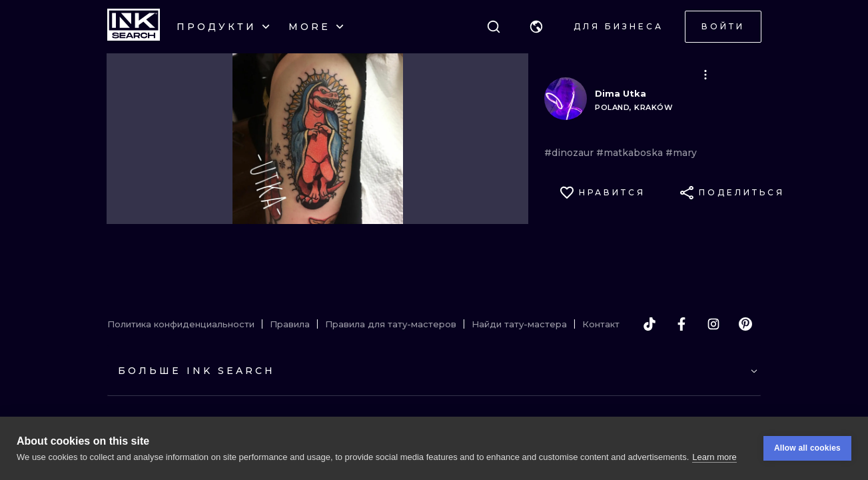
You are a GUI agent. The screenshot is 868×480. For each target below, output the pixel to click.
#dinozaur (570, 153)
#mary (681, 153)
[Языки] (536, 27)
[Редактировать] (705, 75)
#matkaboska (631, 153)
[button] (536, 27)
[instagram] (713, 324)
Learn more (714, 457)
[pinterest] (745, 324)
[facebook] (681, 324)
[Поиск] (494, 27)
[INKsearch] (134, 27)
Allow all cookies (807, 448)
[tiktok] (650, 324)
